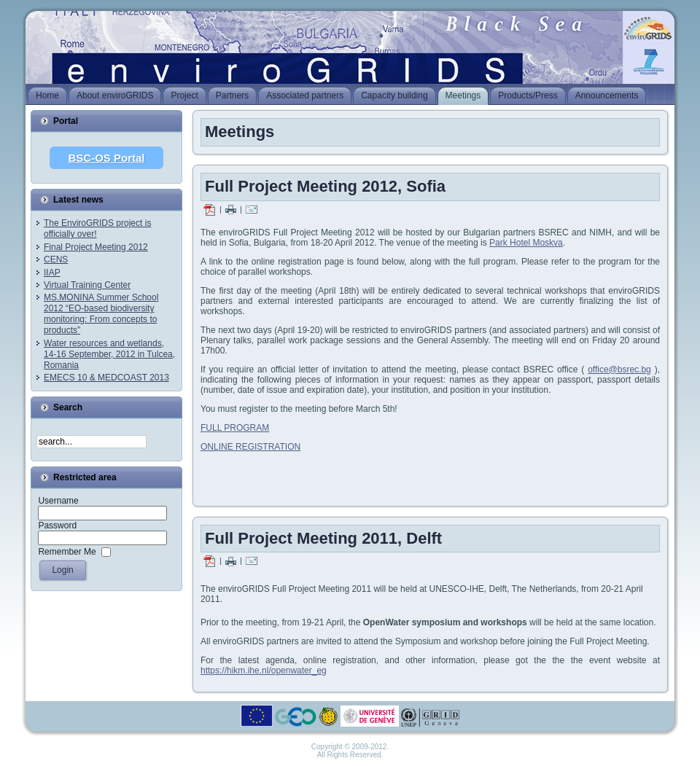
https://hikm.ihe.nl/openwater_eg (264, 671)
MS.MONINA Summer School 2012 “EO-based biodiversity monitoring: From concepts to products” (101, 314)
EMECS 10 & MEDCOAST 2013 (106, 378)
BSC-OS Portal (106, 158)
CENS (56, 259)
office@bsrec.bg (619, 370)
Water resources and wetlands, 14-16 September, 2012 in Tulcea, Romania (109, 354)
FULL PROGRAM (235, 428)
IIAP (52, 273)
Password (57, 525)
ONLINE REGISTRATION (250, 447)
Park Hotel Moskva (526, 243)
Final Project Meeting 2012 (96, 247)
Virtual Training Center (87, 285)
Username (58, 501)
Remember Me (67, 552)
